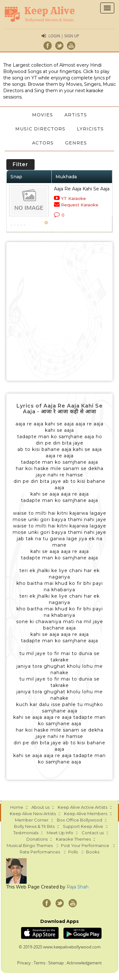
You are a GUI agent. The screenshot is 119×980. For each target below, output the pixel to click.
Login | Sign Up (64, 36)
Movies (43, 115)
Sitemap (56, 963)
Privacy (24, 963)
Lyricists (90, 129)
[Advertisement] (60, 311)
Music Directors (40, 129)
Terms (40, 963)
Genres (76, 143)
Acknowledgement (84, 963)
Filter (20, 164)
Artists (76, 115)
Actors (43, 143)
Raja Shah (78, 887)
